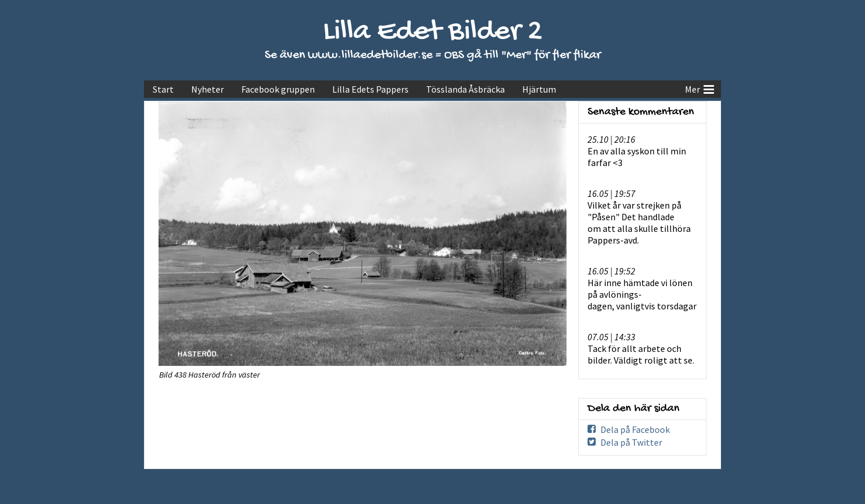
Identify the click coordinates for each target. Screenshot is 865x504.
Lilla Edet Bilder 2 (433, 32)
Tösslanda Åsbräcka (465, 89)
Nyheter (208, 89)
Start (163, 89)
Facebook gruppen (278, 89)
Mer (699, 88)
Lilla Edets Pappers (370, 89)
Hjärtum (539, 89)
